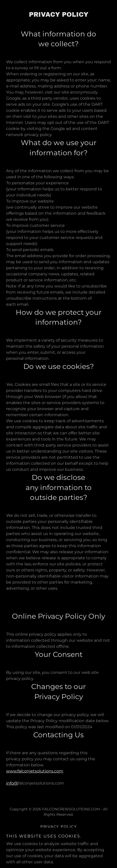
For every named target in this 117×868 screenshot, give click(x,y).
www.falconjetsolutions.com (35, 771)
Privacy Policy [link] (59, 827)
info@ (12, 783)
